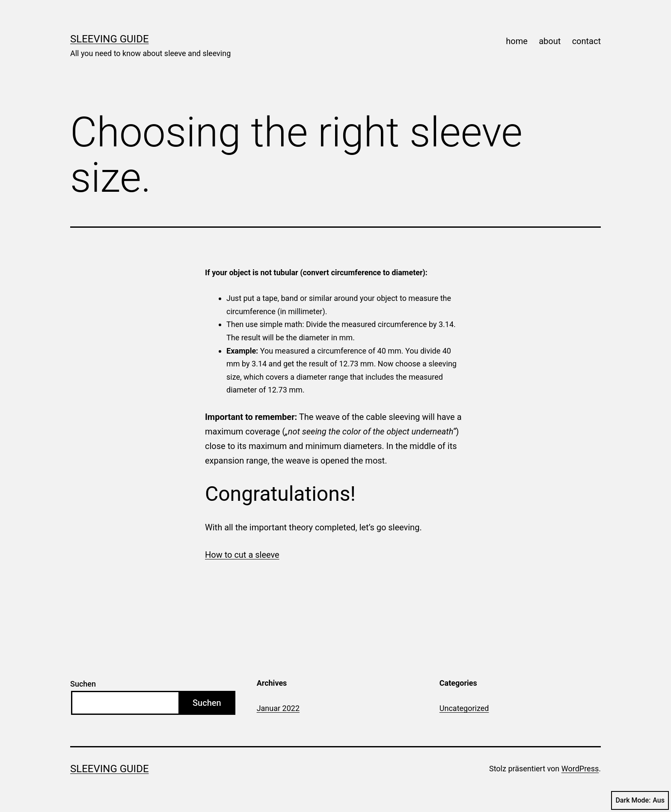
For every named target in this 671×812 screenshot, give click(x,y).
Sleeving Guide (110, 39)
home (517, 41)
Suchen (83, 684)
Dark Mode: (640, 800)
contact (586, 41)
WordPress (580, 769)
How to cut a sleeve (242, 555)
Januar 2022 (278, 708)
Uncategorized (464, 708)
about (550, 41)
